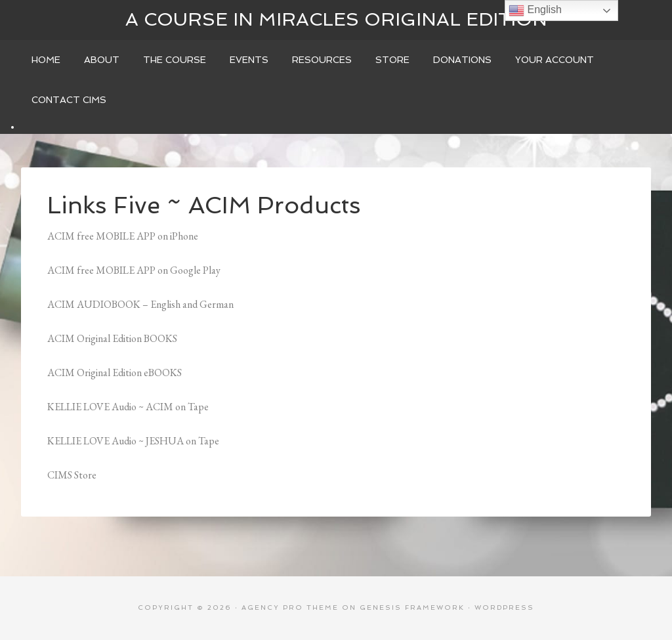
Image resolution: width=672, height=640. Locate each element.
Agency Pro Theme (290, 608)
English (535, 11)
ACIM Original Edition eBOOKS (115, 373)
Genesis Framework (412, 608)
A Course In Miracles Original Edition (336, 19)
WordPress (504, 608)
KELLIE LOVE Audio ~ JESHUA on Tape (133, 441)
